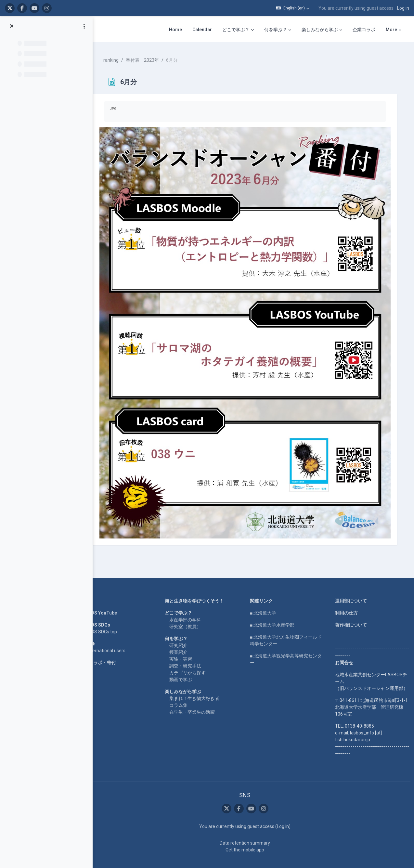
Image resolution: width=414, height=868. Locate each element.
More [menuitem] (391, 30)
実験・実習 (186, 645)
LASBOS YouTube (106, 599)
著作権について (352, 611)
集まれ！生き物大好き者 (200, 685)
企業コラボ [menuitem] (364, 30)
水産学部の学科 (190, 606)
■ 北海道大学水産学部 (275, 611)
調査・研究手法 (190, 652)
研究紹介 (184, 632)
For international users (110, 637)
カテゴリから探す (193, 659)
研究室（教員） (190, 613)
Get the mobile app (248, 836)
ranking (118, 58)
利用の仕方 (347, 599)
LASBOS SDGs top (106, 618)
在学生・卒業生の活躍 (197, 698)
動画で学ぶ (186, 666)
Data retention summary (248, 829)
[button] (292, 8)
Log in (403, 8)
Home (94, 587)
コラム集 (184, 692)
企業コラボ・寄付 (105, 649)
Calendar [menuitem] (202, 30)
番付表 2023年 (150, 58)
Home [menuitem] (175, 30)
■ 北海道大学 (266, 599)
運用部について (352, 587)
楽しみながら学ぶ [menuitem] (320, 30)
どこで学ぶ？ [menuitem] (236, 30)
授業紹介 (184, 639)
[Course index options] (84, 26)
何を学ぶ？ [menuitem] (276, 30)
